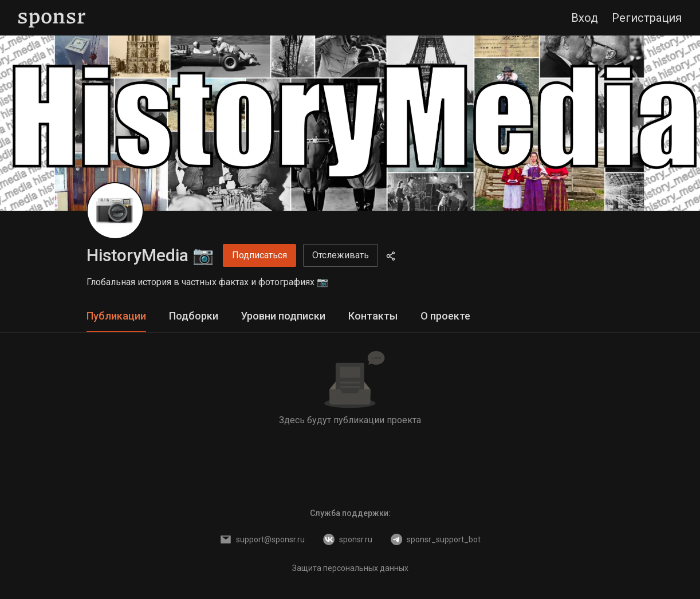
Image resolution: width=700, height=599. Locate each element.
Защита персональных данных (350, 568)
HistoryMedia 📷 (150, 255)
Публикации (116, 316)
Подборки (194, 316)
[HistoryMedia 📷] (115, 211)
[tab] (116, 316)
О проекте (445, 316)
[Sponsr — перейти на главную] (52, 18)
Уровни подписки (283, 316)
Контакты (373, 316)
